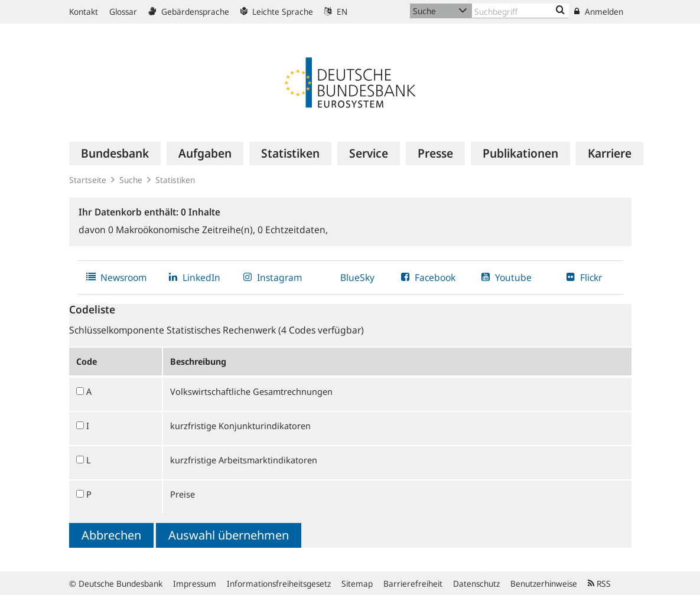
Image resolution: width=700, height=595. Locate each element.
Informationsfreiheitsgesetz (279, 583)
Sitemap (357, 583)
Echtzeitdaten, (293, 230)
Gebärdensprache (189, 12)
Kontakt (84, 12)
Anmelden (599, 12)
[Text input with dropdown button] (521, 11)
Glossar (123, 12)
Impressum (195, 583)
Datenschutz (476, 583)
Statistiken (175, 180)
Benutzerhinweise (544, 583)
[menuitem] (115, 153)
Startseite (88, 180)
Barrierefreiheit (413, 583)
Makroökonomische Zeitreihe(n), (183, 230)
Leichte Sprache (277, 12)
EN (336, 12)
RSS (599, 583)
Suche (131, 180)
